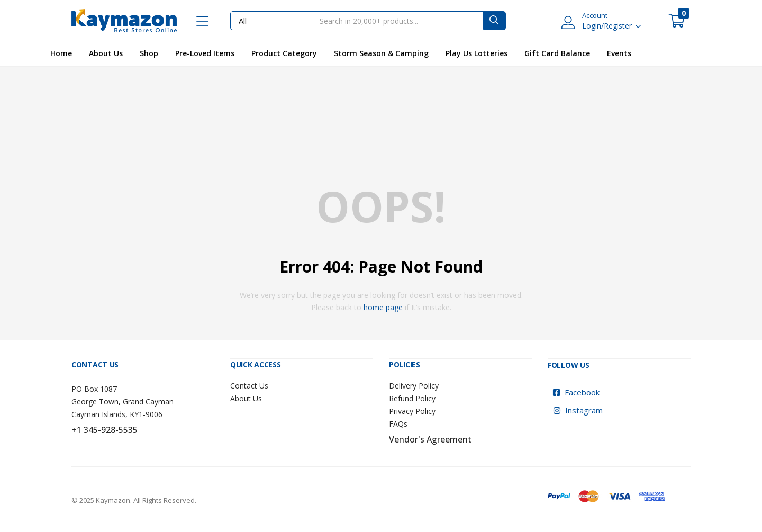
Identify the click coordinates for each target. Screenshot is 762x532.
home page (383, 307)
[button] (677, 21)
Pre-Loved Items (205, 53)
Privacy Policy (412, 411)
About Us (106, 53)
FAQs (398, 423)
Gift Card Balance (557, 53)
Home (61, 53)
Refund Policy (412, 398)
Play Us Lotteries (477, 53)
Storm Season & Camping (381, 53)
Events (619, 53)
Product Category (284, 53)
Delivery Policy (414, 385)
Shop (149, 53)
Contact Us (249, 385)
